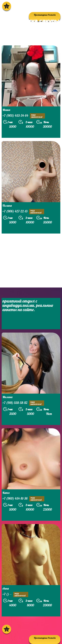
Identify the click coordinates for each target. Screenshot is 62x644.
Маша (6, 110)
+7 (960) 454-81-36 (23, 499)
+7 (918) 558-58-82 (23, 403)
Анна (6, 588)
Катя (6, 493)
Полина (7, 206)
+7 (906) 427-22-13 (23, 212)
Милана (7, 397)
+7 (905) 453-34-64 (24, 116)
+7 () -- (15, 594)
